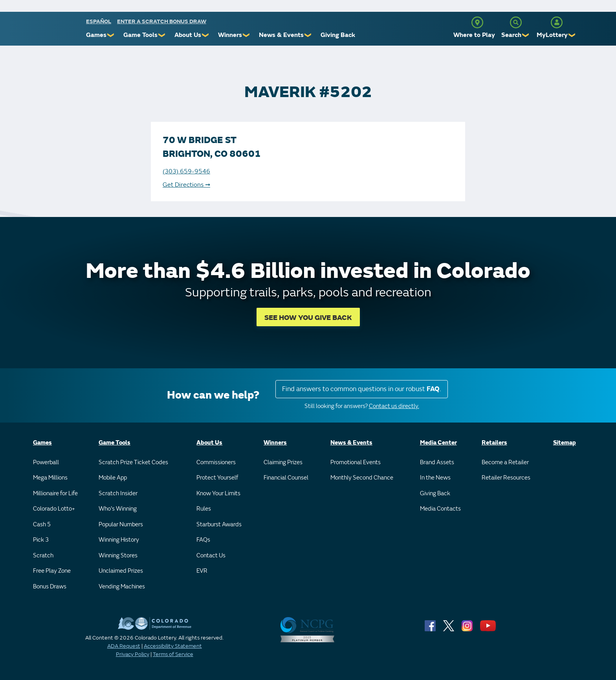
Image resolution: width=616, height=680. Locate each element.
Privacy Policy (133, 654)
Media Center (438, 443)
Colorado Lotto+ (54, 509)
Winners (230, 35)
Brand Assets (437, 462)
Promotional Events (356, 462)
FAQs (203, 540)
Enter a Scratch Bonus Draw (162, 21)
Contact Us (211, 556)
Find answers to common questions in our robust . (362, 389)
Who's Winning (118, 509)
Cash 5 (42, 525)
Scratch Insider (118, 493)
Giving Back (338, 35)
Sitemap (565, 443)
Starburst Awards (219, 525)
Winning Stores (118, 556)
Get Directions (186, 185)
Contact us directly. (394, 406)
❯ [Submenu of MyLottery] (572, 35)
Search (511, 35)
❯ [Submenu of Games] (111, 35)
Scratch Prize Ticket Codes (133, 462)
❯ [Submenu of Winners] (247, 35)
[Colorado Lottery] (56, 31)
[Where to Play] (477, 22)
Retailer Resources (506, 478)
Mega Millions (50, 478)
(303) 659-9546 (186, 171)
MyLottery (552, 35)
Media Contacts (440, 509)
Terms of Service (173, 654)
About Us (188, 35)
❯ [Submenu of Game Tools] (162, 35)
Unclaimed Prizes (121, 571)
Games (96, 35)
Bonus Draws (50, 587)
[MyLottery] (557, 22)
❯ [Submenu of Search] (526, 35)
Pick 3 (41, 540)
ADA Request (124, 646)
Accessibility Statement (173, 646)
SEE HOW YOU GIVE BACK (308, 318)
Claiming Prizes (283, 462)
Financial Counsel (286, 478)
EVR (202, 571)
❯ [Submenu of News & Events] (308, 35)
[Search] (516, 22)
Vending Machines (122, 587)
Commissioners (216, 462)
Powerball (46, 462)
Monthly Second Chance (362, 478)
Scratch (43, 556)
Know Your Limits (218, 493)
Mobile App (113, 478)
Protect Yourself (217, 478)
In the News (435, 478)
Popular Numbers (121, 525)
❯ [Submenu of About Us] (206, 35)
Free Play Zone (52, 571)
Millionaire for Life (55, 493)
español (99, 21)
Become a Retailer (505, 462)
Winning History (119, 540)
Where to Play (474, 35)
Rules (204, 509)
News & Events (281, 35)
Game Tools (140, 35)
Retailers (494, 443)
